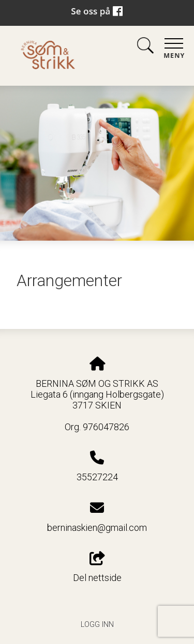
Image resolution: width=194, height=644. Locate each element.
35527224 (97, 477)
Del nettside (97, 568)
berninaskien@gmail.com (97, 528)
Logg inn (97, 625)
